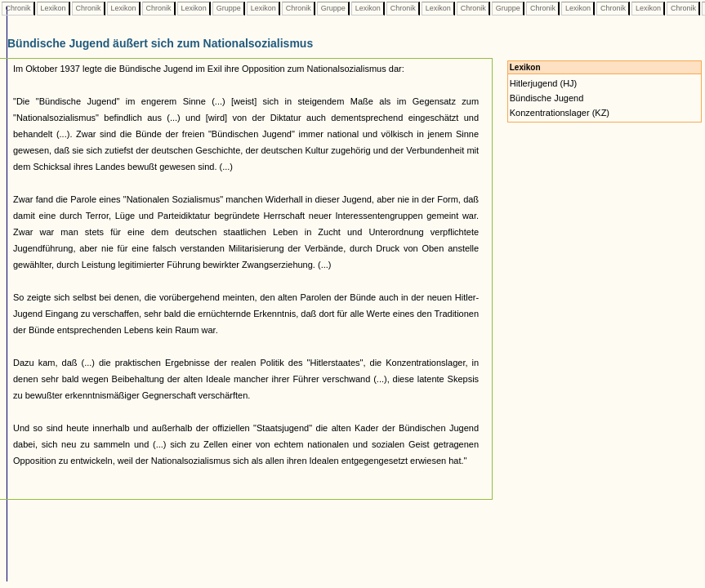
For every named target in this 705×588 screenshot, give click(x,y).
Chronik (18, 8)
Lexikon (53, 8)
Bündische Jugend (547, 98)
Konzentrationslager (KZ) (560, 113)
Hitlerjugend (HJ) (544, 83)
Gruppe (228, 8)
